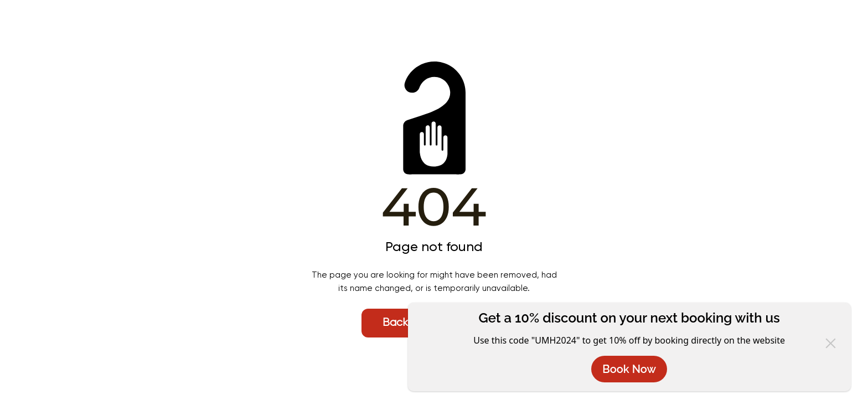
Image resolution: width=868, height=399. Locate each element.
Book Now (629, 369)
